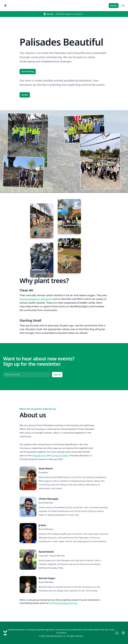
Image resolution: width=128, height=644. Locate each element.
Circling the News (60, 456)
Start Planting (28, 71)
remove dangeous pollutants (36, 299)
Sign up (57, 375)
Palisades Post (39, 456)
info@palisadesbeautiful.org (63, 603)
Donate (114, 5)
